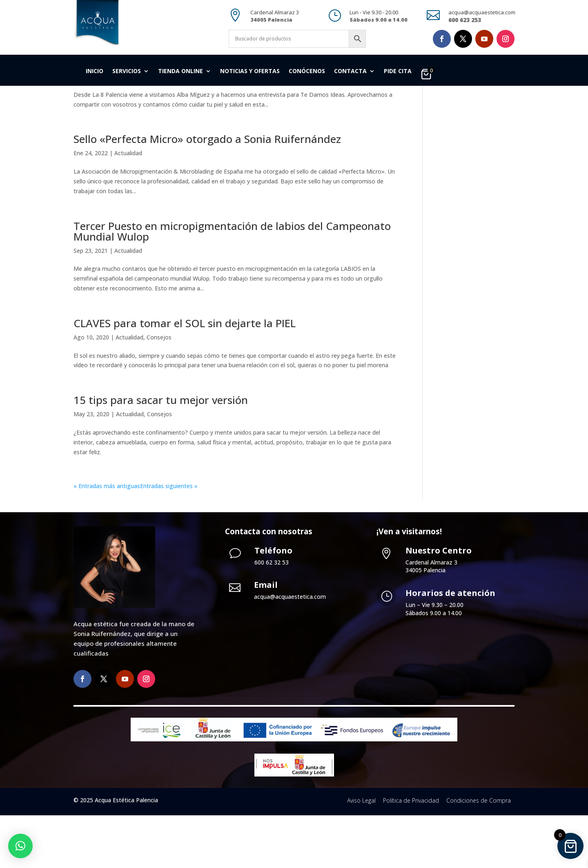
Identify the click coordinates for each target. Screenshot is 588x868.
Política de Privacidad (411, 853)
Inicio (95, 71)
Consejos (159, 390)
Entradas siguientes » (169, 539)
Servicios (127, 71)
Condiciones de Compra (479, 853)
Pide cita (398, 71)
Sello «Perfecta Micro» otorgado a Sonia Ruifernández (207, 192)
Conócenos (307, 71)
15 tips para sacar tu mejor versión (161, 453)
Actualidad (124, 129)
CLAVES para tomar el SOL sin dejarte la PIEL (185, 376)
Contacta (350, 71)
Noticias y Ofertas (250, 71)
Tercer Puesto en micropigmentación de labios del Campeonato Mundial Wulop (232, 283)
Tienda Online (180, 71)
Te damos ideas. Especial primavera (163, 115)
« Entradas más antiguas (107, 539)
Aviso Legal (361, 853)
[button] (20, 846)
